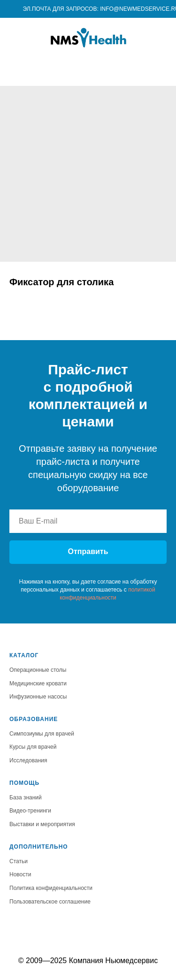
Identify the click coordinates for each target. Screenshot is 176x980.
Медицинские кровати (38, 684)
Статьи (19, 861)
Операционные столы (38, 670)
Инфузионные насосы (38, 697)
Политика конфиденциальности (51, 888)
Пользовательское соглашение (50, 902)
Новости (20, 874)
